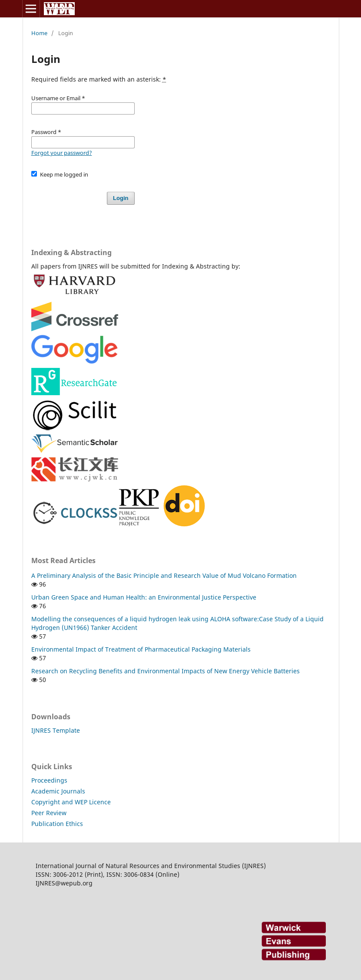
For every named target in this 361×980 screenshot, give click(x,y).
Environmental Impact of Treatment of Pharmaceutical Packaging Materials (141, 649)
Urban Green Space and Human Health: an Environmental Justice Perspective (144, 597)
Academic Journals (58, 791)
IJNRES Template (56, 730)
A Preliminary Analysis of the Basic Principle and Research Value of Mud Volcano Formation (164, 575)
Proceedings (49, 780)
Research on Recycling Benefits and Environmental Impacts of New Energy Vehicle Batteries (166, 671)
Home (39, 33)
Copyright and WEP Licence (71, 802)
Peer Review (49, 813)
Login (121, 198)
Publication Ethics (57, 824)
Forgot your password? (62, 153)
